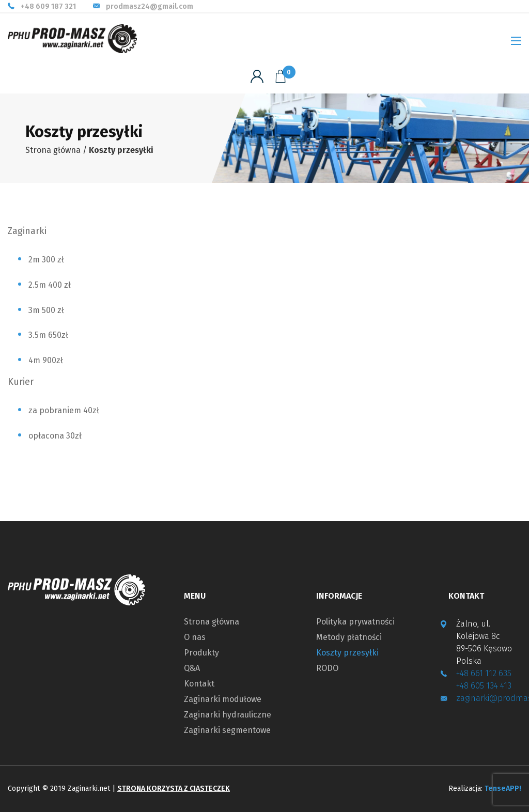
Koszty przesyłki (347, 653)
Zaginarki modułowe (223, 699)
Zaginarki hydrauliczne (228, 715)
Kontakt (199, 684)
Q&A (192, 668)
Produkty (201, 653)
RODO (327, 668)
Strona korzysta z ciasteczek (174, 788)
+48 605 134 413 (484, 686)
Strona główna (53, 150)
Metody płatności (349, 637)
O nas (195, 637)
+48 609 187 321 (48, 7)
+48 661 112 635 (484, 673)
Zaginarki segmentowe (227, 730)
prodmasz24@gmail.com (150, 7)
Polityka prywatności (355, 622)
